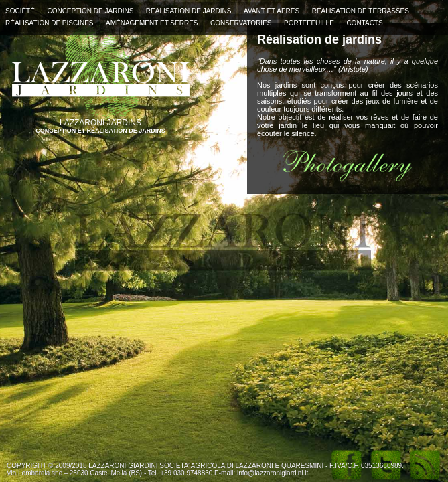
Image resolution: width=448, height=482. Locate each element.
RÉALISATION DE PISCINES (50, 23)
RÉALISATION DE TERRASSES (361, 11)
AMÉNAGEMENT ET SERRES (152, 23)
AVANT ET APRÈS (272, 11)
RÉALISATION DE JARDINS (189, 11)
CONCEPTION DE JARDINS (90, 11)
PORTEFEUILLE (309, 23)
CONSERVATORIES (241, 23)
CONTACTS (364, 23)
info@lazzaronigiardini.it (273, 473)
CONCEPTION (57, 131)
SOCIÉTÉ (20, 11)
